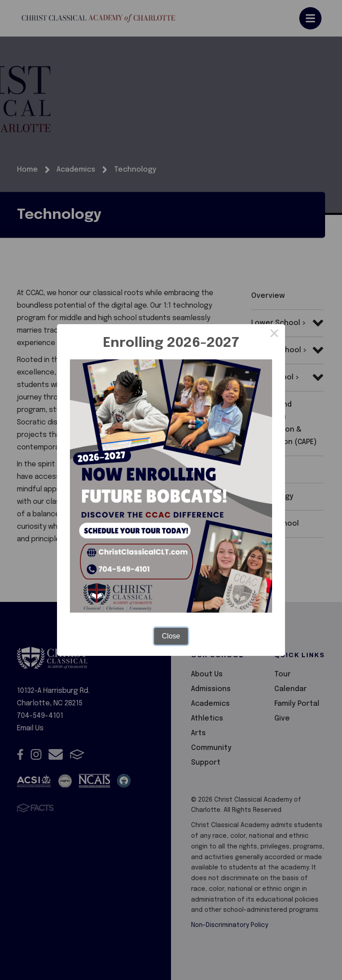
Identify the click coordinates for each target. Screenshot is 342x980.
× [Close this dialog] (274, 335)
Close (171, 636)
